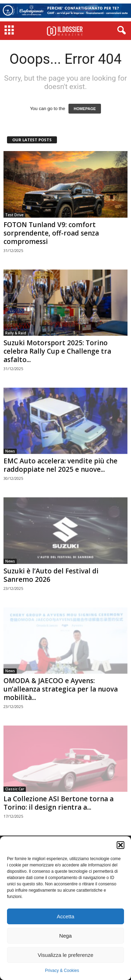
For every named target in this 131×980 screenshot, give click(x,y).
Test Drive (14, 215)
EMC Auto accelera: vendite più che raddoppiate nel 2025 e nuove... (60, 465)
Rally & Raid (16, 333)
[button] (121, 845)
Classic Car (15, 789)
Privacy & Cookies (62, 971)
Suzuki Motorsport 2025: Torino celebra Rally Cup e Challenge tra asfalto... (57, 351)
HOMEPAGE (85, 109)
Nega (66, 936)
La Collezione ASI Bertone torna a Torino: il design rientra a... (59, 803)
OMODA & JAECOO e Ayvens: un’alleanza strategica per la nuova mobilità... (61, 689)
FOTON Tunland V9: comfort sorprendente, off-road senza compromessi (51, 233)
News (10, 451)
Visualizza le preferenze (65, 955)
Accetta (65, 916)
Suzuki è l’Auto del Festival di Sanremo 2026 (51, 575)
